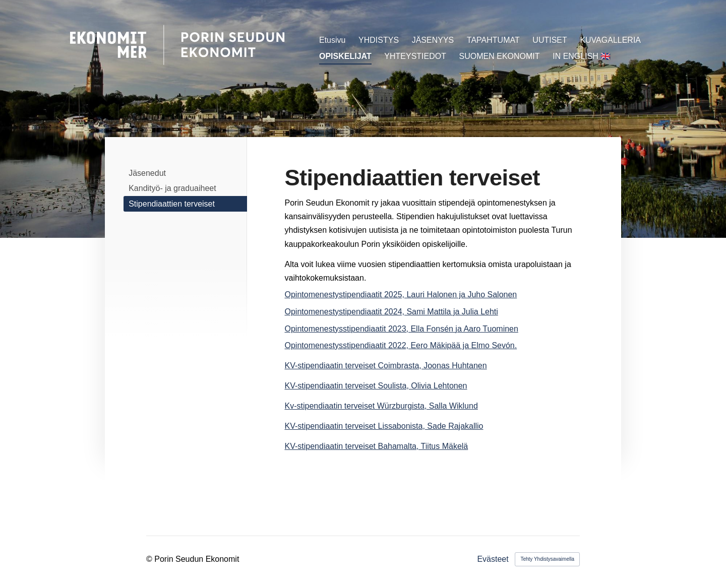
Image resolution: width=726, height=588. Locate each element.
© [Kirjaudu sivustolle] (150, 559)
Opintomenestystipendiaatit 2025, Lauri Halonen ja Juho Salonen (401, 295)
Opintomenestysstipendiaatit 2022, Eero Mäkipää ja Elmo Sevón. (401, 345)
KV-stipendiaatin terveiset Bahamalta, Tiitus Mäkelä (377, 446)
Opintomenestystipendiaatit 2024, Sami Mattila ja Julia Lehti (391, 312)
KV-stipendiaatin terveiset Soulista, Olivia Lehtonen (376, 386)
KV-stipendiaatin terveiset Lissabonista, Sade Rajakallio (384, 426)
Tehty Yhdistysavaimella (547, 559)
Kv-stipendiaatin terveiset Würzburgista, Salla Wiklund (381, 406)
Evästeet (493, 559)
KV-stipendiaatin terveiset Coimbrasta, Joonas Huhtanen (386, 366)
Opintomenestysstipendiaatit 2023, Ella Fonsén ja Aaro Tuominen (402, 329)
